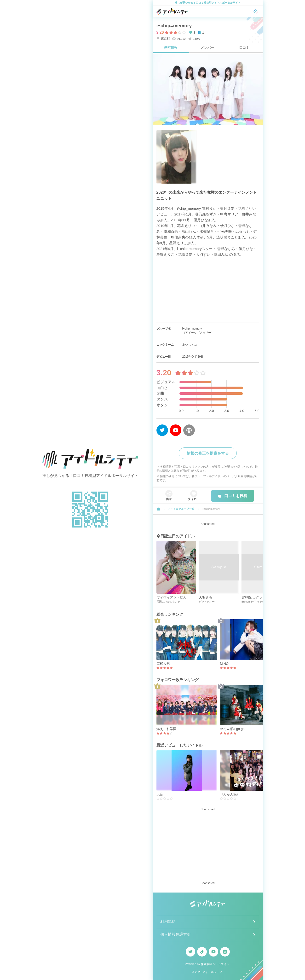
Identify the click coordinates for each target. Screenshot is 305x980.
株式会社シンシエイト (215, 964)
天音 (160, 794)
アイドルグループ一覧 (181, 509)
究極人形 (163, 664)
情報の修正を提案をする (208, 453)
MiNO (224, 664)
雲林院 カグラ (252, 597)
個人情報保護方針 (176, 934)
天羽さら (206, 597)
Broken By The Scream (255, 602)
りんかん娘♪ (229, 794)
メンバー (207, 47)
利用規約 (168, 921)
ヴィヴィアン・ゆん (172, 597)
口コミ (244, 47)
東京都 (163, 38)
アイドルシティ (212, 972)
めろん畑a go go (232, 729)
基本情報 (171, 47)
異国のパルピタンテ (168, 602)
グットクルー (207, 602)
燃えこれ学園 (167, 729)
